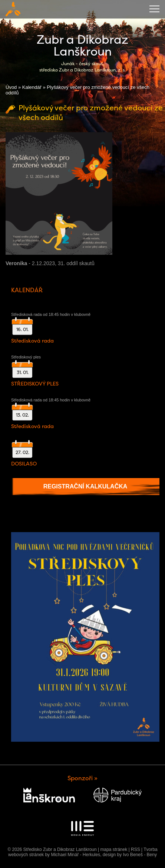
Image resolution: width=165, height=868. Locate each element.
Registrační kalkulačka (85, 486)
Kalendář (32, 87)
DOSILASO (24, 464)
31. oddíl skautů (76, 263)
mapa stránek (114, 849)
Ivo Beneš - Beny (140, 855)
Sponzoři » (82, 778)
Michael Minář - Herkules (75, 855)
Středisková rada (32, 341)
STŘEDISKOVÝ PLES (35, 384)
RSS (136, 849)
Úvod (11, 87)
